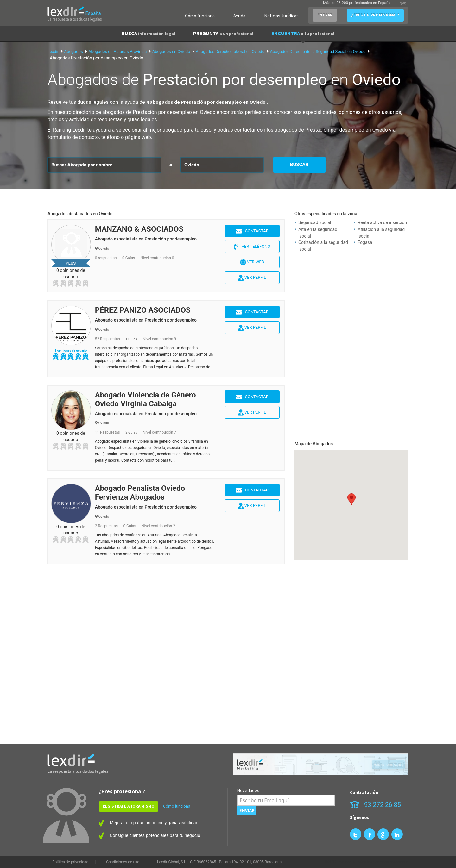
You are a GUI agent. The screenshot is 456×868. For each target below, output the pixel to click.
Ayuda (239, 16)
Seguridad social (315, 222)
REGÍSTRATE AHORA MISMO (129, 806)
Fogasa (365, 242)
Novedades (248, 790)
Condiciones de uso (123, 862)
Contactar (252, 231)
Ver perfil (252, 278)
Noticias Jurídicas (281, 16)
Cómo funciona (200, 16)
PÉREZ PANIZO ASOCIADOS (143, 310)
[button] (351, 499)
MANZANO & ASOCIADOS (139, 229)
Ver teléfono (252, 247)
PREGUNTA (223, 33)
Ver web (252, 262)
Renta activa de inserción (383, 222)
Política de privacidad (70, 862)
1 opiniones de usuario (71, 350)
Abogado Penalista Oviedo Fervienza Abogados (140, 493)
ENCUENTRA (303, 33)
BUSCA (148, 33)
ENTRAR (325, 15)
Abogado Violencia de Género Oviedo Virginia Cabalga (146, 399)
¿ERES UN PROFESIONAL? (375, 15)
